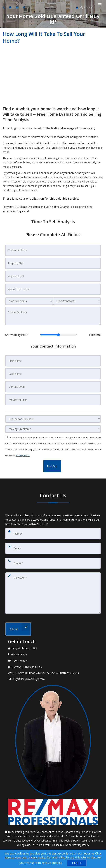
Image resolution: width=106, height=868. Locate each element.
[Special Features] (53, 316)
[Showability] (58, 335)
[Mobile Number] (53, 400)
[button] (52, 466)
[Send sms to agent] (11, 7)
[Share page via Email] (24, 7)
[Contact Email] (53, 387)
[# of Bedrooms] (29, 301)
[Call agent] (4, 7)
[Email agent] (17, 7)
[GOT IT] (77, 863)
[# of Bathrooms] (77, 301)
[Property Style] (53, 263)
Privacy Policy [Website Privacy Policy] (23, 455)
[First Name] (53, 361)
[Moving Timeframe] (53, 429)
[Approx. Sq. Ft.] (53, 276)
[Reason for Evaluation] (53, 419)
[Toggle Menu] (100, 5)
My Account (85, 7)
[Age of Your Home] (53, 289)
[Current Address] (53, 250)
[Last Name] (53, 374)
